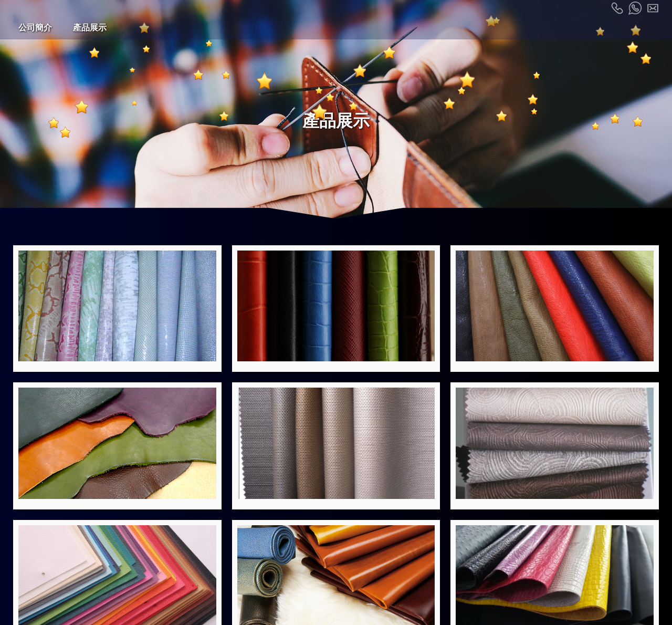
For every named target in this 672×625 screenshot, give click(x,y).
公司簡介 (35, 28)
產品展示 (90, 28)
